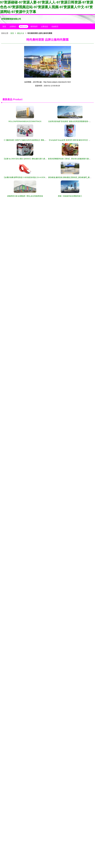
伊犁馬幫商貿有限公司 (11, 19)
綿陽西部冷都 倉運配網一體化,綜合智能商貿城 (25, 196)
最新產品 (7, 99)
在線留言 (55, 26)
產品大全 (24, 26)
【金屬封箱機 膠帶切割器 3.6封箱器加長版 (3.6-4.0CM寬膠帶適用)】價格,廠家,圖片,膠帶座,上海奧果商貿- (44, 177)
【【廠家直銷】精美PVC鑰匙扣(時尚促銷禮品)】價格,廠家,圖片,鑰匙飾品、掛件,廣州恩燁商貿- (40, 140)
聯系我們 (34, 26)
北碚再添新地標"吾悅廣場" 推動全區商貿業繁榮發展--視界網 (71, 121)
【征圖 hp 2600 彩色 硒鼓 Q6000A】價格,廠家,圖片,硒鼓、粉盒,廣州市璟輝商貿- (34, 159)
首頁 (4, 26)
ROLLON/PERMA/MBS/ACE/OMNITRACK (25, 121)
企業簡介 (13, 26)
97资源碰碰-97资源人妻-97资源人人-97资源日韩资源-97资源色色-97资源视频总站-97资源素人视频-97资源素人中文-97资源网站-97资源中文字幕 (47, 7)
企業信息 (45, 26)
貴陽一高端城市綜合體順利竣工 (70, 196)
